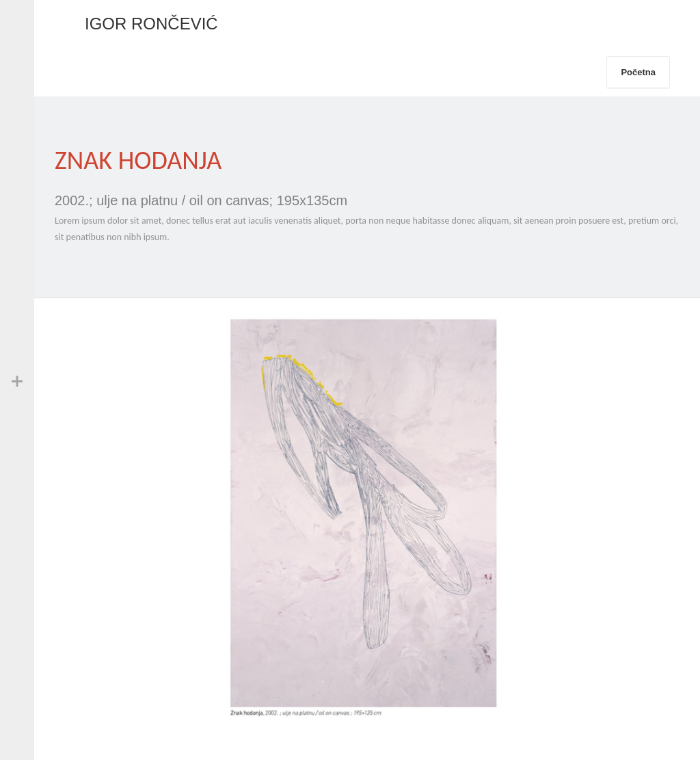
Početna (638, 72)
